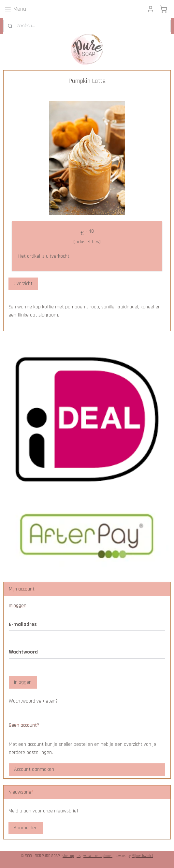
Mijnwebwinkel (142, 856)
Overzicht (23, 284)
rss (79, 856)
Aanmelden (26, 828)
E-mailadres (23, 624)
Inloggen (23, 682)
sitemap (68, 856)
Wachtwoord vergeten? (33, 701)
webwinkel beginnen (98, 856)
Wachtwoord (23, 652)
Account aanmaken (34, 769)
